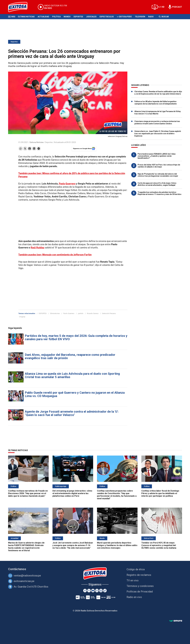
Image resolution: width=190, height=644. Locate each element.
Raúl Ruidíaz (37, 248)
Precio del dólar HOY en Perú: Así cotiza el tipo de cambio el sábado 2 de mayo (159, 166)
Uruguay (22, 317)
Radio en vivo (134, 597)
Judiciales (91, 17)
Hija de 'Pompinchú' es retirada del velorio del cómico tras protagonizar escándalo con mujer (158, 175)
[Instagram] (97, 591)
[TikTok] (105, 591)
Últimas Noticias (26, 17)
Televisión (140, 17)
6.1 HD (161, 7)
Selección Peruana (109, 313)
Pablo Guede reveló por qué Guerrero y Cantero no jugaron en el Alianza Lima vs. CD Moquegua (75, 394)
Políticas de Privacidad (140, 592)
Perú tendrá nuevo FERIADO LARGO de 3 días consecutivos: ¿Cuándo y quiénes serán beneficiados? (157, 156)
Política (56, 17)
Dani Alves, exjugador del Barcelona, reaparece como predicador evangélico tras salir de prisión (70, 356)
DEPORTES (43, 313)
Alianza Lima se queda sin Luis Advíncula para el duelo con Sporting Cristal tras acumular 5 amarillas (72, 375)
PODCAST (177, 7)
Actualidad (43, 17)
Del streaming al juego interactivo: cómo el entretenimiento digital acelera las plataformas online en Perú (72, 493)
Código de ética (136, 569)
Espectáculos (107, 17)
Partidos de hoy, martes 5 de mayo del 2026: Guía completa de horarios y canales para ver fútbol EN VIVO (76, 337)
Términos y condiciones (140, 586)
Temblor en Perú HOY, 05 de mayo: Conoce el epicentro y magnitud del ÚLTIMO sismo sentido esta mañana (159, 545)
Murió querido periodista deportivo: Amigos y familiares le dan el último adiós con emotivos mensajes (117, 545)
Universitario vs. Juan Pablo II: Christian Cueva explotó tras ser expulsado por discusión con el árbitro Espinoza (158, 134)
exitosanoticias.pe (24, 581)
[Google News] (101, 591)
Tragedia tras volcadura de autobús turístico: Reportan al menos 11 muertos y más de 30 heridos (160, 193)
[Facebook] (85, 591)
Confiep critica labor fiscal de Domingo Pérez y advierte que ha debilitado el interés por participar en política (160, 493)
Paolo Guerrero (67, 184)
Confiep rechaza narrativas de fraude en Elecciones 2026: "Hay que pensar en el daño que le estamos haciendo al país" (28, 493)
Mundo (67, 17)
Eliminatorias (55, 313)
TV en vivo (133, 580)
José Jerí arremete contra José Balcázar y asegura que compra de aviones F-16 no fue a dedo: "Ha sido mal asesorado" (73, 545)
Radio (151, 17)
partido (81, 313)
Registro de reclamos (139, 575)
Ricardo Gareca (93, 313)
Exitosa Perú (125, 17)
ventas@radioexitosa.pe (27, 576)
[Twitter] (89, 591)
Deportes (78, 17)
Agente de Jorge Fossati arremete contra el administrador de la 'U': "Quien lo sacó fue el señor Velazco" (72, 413)
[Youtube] (93, 591)
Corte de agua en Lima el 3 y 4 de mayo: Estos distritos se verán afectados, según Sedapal (157, 184)
